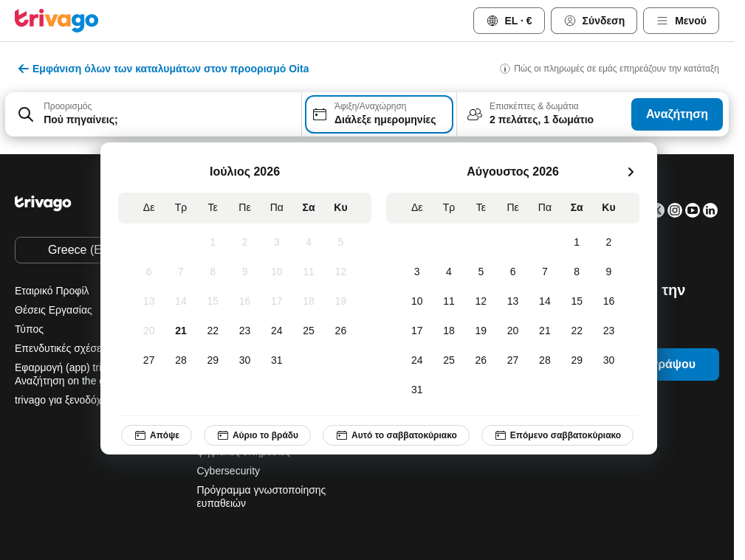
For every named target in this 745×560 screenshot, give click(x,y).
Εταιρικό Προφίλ (52, 291)
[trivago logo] (57, 21)
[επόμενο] (631, 172)
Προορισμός (68, 106)
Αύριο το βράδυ (257, 435)
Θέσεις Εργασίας (54, 310)
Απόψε (157, 435)
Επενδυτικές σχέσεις (62, 348)
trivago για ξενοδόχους (66, 400)
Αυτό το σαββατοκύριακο (396, 435)
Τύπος (29, 329)
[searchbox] (168, 120)
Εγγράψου (666, 364)
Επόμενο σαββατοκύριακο (557, 435)
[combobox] (153, 114)
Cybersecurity (229, 471)
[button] (153, 114)
